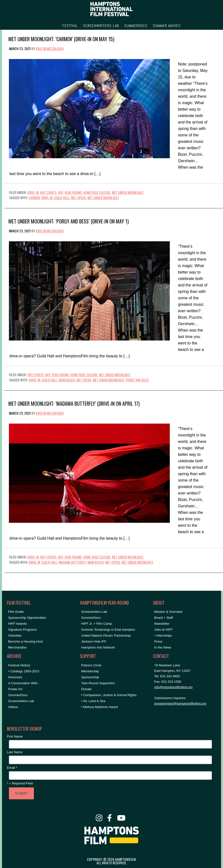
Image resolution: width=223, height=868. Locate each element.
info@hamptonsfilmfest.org (173, 687)
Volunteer (15, 635)
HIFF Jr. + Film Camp (97, 624)
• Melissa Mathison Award (99, 707)
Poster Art (15, 689)
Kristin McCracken (50, 48)
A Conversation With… (24, 683)
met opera (78, 198)
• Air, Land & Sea (93, 701)
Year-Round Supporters (98, 683)
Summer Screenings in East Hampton (108, 630)
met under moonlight (103, 198)
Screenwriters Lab (21, 701)
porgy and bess (137, 380)
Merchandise (17, 647)
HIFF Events (48, 192)
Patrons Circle (91, 665)
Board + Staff (164, 618)
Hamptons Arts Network (98, 647)
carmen (34, 198)
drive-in (47, 198)
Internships (164, 635)
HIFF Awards (17, 624)
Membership (90, 671)
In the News (163, 647)
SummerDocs (18, 695)
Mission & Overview (168, 612)
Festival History (19, 665)
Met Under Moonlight (128, 192)
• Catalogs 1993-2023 (24, 671)
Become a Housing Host (25, 641)
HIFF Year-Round (70, 192)
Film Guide (16, 612)
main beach (67, 380)
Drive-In (33, 192)
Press (158, 641)
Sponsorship (90, 677)
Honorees (15, 677)
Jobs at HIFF (163, 630)
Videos (13, 707)
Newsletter (162, 624)
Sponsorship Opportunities (27, 618)
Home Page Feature (97, 192)
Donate (86, 689)
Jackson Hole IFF (94, 641)
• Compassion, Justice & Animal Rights (109, 695)
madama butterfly (72, 562)
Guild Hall (62, 198)
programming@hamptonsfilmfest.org (180, 703)
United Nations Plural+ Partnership (106, 635)
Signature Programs (23, 630)
